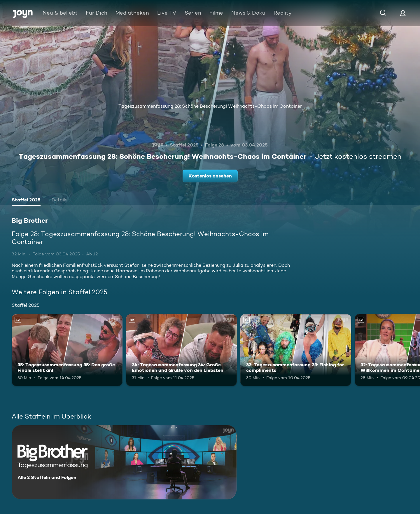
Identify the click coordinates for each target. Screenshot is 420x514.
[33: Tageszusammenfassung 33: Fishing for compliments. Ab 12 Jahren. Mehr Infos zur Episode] (296, 350)
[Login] (403, 13)
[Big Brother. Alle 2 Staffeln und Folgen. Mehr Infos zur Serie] (124, 462)
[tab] (26, 201)
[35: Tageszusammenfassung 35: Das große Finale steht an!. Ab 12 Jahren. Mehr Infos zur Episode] (67, 350)
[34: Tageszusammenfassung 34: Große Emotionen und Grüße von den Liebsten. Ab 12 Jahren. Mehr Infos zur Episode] (181, 350)
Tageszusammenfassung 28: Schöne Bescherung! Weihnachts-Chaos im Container (210, 106)
